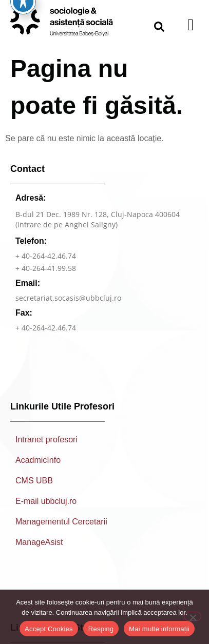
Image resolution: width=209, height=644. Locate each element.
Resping (101, 629)
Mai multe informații (159, 629)
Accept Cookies (49, 629)
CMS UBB (34, 487)
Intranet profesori (46, 446)
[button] (159, 27)
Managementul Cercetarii (61, 528)
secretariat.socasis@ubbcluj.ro (68, 305)
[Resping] (193, 616)
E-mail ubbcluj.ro (46, 508)
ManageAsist (39, 549)
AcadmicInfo (38, 467)
